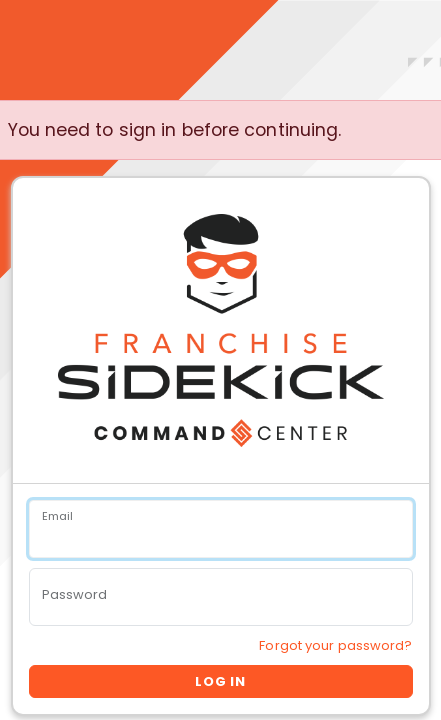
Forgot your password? (335, 645)
